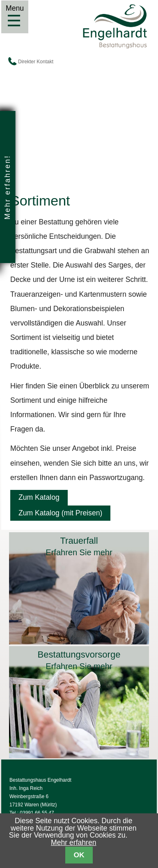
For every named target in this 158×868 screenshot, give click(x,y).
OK (79, 855)
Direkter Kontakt (36, 62)
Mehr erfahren (74, 843)
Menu (14, 21)
